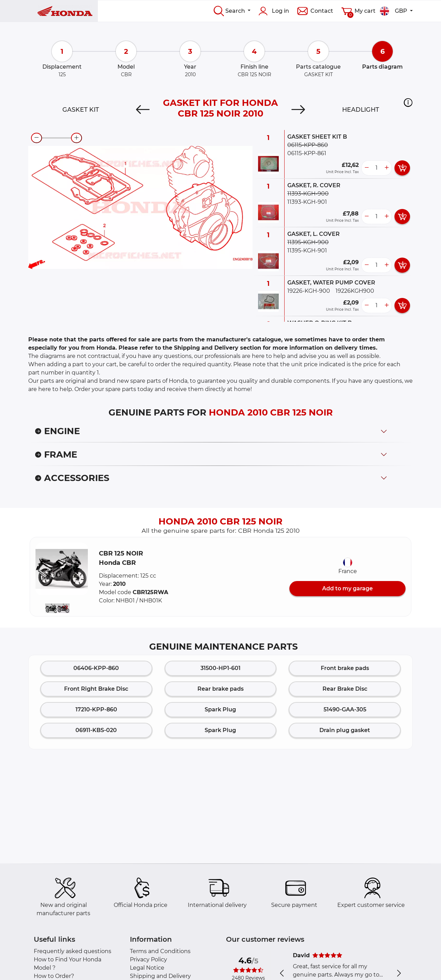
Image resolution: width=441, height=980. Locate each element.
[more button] (387, 168)
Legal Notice (147, 968)
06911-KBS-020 (96, 730)
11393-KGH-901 (307, 202)
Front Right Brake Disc (96, 689)
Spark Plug (220, 709)
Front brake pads (345, 668)
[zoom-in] (76, 138)
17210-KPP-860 (96, 709)
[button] (408, 102)
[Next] (298, 110)
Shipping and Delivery (160, 976)
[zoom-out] (37, 138)
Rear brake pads (220, 689)
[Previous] (143, 110)
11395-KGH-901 (307, 251)
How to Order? (54, 976)
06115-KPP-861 (307, 153)
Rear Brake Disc (345, 689)
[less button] (367, 168)
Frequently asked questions (73, 951)
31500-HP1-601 (220, 668)
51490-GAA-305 (345, 709)
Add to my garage (347, 588)
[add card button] (402, 168)
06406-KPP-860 (96, 668)
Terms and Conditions (160, 951)
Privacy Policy (148, 959)
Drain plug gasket (345, 730)
